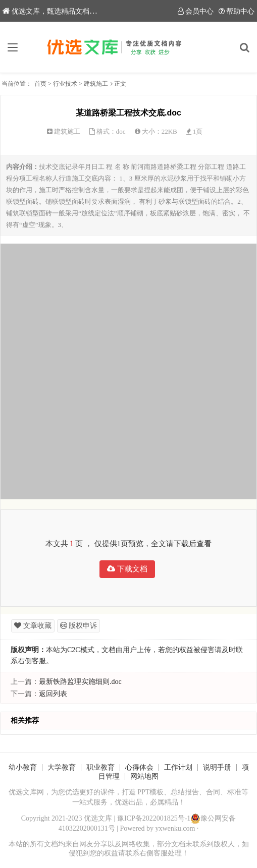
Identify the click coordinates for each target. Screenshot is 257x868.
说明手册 (217, 767)
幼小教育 (23, 767)
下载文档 (127, 569)
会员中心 (196, 11)
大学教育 (62, 767)
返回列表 (53, 694)
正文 (120, 84)
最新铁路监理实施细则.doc (80, 682)
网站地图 (144, 776)
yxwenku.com (175, 828)
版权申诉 (79, 626)
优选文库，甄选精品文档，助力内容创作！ (74, 11)
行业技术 (65, 84)
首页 (40, 84)
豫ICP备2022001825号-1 (154, 818)
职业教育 (100, 767)
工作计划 (178, 767)
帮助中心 (237, 11)
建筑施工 (96, 84)
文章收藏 (33, 626)
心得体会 (139, 767)
